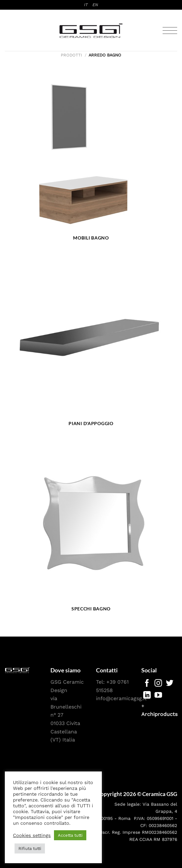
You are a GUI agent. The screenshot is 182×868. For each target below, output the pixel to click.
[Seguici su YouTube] (158, 696)
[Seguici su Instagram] (158, 684)
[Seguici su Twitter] (170, 684)
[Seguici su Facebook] (147, 684)
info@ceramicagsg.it (121, 698)
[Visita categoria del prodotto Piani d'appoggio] (91, 345)
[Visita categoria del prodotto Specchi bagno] (91, 530)
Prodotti (71, 55)
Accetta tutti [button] (70, 835)
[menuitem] (86, 5)
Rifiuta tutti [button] (30, 848)
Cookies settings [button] (32, 835)
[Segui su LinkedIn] (147, 696)
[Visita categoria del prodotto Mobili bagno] (91, 159)
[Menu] (170, 31)
